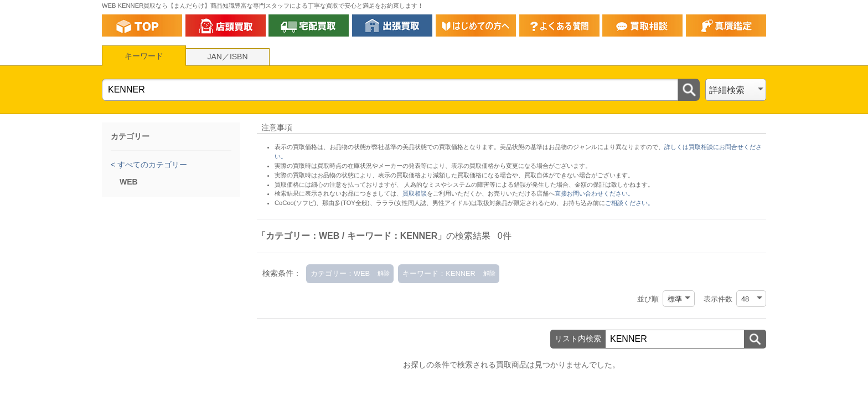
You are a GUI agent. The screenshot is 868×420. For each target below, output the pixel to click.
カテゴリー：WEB (340, 273)
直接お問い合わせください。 (594, 193)
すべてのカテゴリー (151, 165)
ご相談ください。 (629, 203)
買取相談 (415, 193)
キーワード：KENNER (439, 273)
